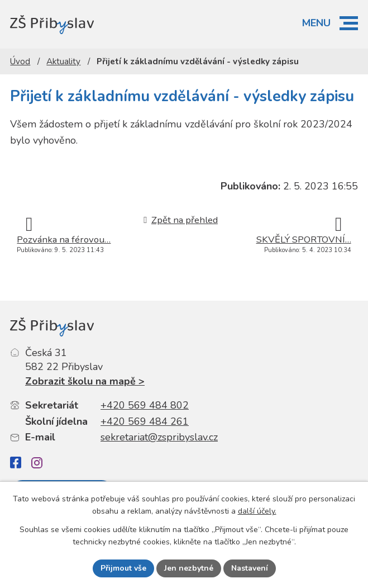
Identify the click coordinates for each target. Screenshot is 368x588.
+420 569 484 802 (145, 405)
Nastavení (250, 568)
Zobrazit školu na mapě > (85, 381)
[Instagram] (37, 463)
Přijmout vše (123, 568)
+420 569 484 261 (145, 421)
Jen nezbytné (189, 568)
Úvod (20, 61)
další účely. (257, 512)
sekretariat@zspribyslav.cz (159, 437)
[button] (349, 23)
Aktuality (63, 61)
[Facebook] (16, 463)
